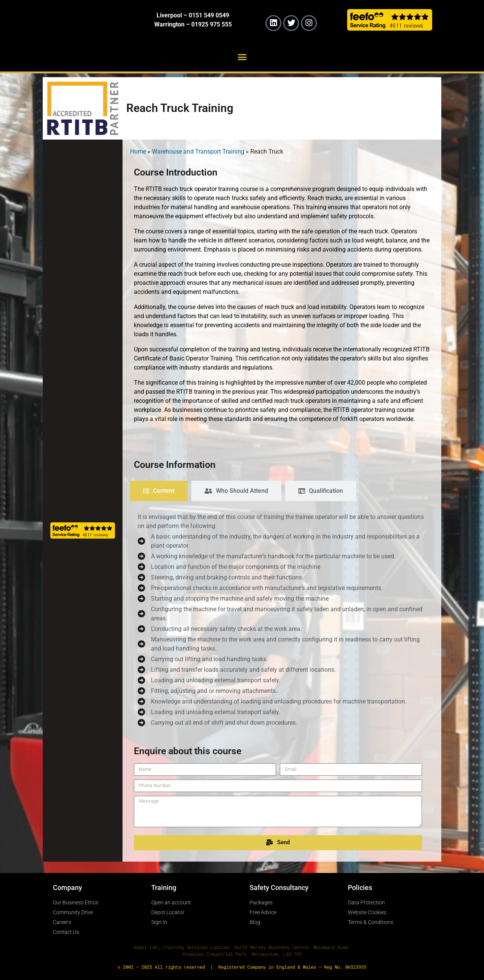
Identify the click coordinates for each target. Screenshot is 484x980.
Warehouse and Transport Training (198, 151)
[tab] (159, 491)
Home (138, 151)
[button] (242, 57)
